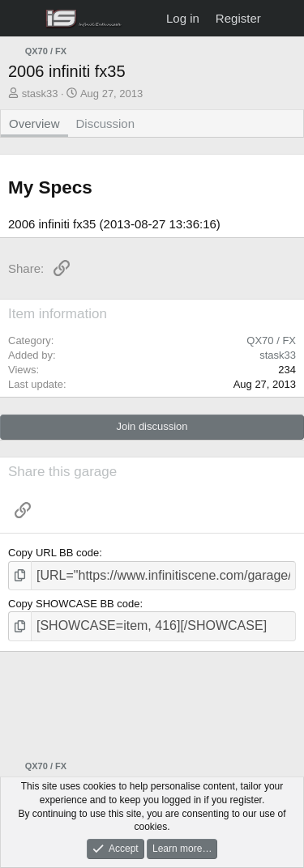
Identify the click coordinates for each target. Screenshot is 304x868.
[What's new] (285, 18)
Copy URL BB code (54, 553)
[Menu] (22, 19)
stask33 (40, 94)
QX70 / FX (271, 340)
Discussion (106, 123)
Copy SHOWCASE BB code (74, 604)
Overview (34, 123)
